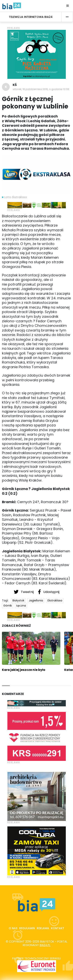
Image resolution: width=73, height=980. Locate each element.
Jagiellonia (36, 600)
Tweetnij (24, 592)
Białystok (18, 600)
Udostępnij (49, 592)
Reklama (43, 928)
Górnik (8, 606)
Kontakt (58, 928)
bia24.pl (45, 945)
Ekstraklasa (55, 600)
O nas (13, 928)
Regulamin (27, 928)
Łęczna (21, 606)
